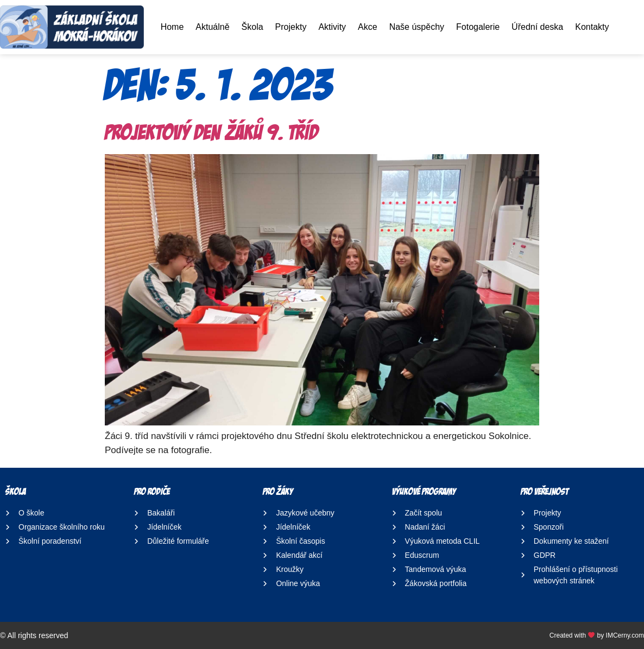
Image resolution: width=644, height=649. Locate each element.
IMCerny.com (625, 635)
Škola (252, 27)
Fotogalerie (478, 27)
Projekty (291, 27)
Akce (368, 27)
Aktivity (332, 27)
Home (172, 27)
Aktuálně (212, 27)
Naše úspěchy (417, 27)
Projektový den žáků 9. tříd (212, 132)
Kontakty (592, 27)
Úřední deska (537, 27)
